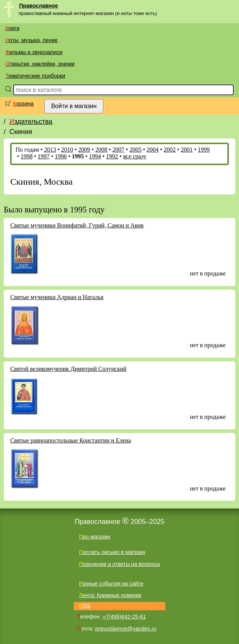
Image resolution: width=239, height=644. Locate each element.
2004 (152, 150)
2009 (84, 150)
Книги (12, 28)
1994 (95, 156)
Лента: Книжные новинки (110, 595)
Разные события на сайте (111, 584)
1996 (61, 156)
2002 (170, 150)
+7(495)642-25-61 (124, 617)
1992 (112, 156)
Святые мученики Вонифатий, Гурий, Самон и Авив (77, 225)
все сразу (135, 156)
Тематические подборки (35, 76)
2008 (101, 150)
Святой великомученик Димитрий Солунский (68, 369)
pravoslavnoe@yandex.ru (126, 629)
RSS (85, 606)
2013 (50, 150)
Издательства (31, 122)
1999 (204, 150)
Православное (39, 6)
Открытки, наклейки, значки (40, 64)
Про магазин (95, 537)
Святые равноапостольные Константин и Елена (70, 440)
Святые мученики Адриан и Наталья (57, 297)
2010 (67, 150)
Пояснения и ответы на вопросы (119, 564)
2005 (136, 150)
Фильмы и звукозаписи (34, 52)
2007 (118, 150)
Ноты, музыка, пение (31, 40)
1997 (44, 156)
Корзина (23, 104)
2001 (187, 150)
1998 (27, 156)
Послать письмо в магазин (112, 552)
